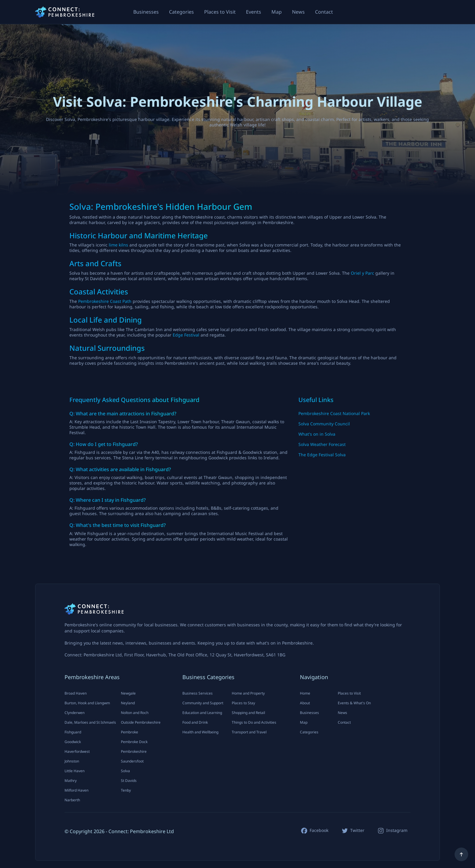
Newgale (128, 693)
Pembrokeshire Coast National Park (334, 413)
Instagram (397, 830)
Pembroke (130, 732)
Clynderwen (75, 713)
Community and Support (203, 703)
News (298, 12)
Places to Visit (220, 12)
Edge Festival (186, 335)
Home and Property (248, 693)
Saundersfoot (132, 761)
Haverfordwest (77, 751)
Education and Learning (202, 713)
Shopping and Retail (248, 713)
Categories (181, 12)
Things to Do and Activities (254, 722)
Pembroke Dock (134, 742)
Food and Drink (195, 722)
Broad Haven (76, 693)
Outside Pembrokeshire (141, 722)
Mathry (71, 781)
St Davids (129, 781)
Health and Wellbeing (200, 732)
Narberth (72, 800)
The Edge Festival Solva (322, 455)
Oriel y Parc (362, 273)
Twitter (357, 830)
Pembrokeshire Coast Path (105, 301)
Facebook (319, 830)
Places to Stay (243, 703)
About (305, 703)
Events (254, 12)
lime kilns (118, 245)
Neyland (128, 703)
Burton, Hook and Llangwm (87, 703)
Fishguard (73, 732)
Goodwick (73, 742)
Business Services (198, 693)
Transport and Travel (249, 732)
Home (305, 693)
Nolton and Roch (135, 713)
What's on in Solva (317, 434)
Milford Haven (76, 790)
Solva (125, 771)
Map (277, 12)
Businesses (146, 12)
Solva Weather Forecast (322, 444)
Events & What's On (354, 703)
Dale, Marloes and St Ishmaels (90, 722)
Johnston (72, 761)
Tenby (126, 790)
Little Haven (75, 771)
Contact (324, 12)
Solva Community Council (324, 424)
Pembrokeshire (134, 751)
